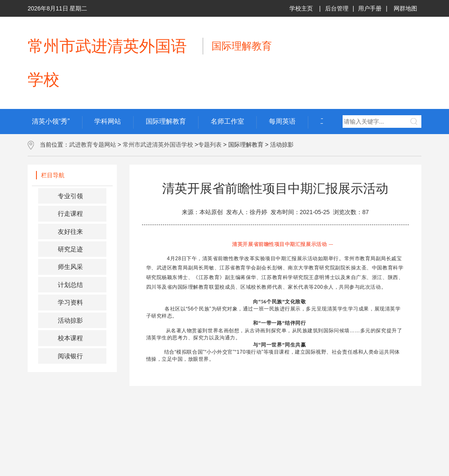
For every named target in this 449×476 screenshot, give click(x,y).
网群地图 (405, 8)
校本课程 (70, 338)
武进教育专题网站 (93, 145)
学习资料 (70, 302)
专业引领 (70, 196)
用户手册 (370, 8)
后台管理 (337, 8)
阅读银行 (70, 356)
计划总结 (70, 285)
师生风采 (70, 267)
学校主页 (301, 8)
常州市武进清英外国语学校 (158, 145)
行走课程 (70, 213)
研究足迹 (70, 249)
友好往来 (70, 232)
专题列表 (210, 145)
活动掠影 (70, 320)
